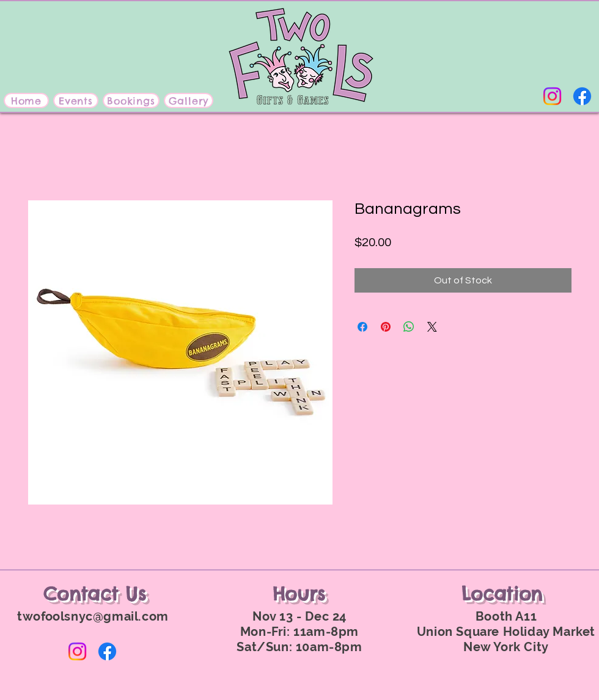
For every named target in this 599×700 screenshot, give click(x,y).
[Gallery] (189, 100)
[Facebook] (582, 96)
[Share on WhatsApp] (409, 327)
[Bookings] (131, 100)
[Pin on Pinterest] (386, 327)
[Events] (76, 100)
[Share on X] (432, 327)
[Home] (26, 100)
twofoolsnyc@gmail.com (93, 616)
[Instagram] (552, 96)
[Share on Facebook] (362, 327)
